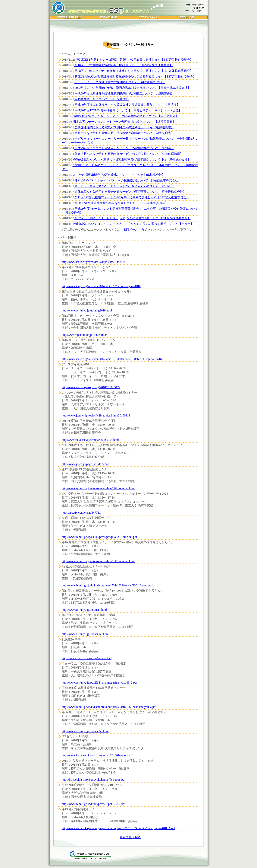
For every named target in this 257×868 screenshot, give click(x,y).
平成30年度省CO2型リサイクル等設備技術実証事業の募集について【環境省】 (127, 105)
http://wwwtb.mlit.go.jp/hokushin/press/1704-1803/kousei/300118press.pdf (107, 585)
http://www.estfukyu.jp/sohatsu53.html (85, 731)
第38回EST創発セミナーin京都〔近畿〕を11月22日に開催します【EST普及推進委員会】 (133, 71)
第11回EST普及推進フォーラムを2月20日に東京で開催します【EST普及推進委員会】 (131, 197)
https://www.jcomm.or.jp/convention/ (84, 335)
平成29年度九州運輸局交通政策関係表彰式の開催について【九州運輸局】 (124, 93)
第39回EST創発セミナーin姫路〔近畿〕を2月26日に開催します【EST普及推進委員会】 (134, 60)
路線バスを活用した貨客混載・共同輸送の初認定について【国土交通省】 (124, 133)
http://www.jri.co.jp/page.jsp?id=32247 (86, 464)
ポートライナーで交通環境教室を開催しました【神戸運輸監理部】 (119, 82)
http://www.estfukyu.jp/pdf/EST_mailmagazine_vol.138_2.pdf (100, 683)
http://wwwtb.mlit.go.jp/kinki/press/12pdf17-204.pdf (94, 804)
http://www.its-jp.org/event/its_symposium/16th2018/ (94, 262)
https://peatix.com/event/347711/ (82, 513)
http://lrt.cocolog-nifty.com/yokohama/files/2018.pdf (94, 780)
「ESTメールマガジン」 (137, 230)
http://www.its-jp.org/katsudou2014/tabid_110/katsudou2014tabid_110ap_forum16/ (112, 359)
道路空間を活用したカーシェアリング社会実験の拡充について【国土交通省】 (125, 116)
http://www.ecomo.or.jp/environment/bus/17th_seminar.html (98, 488)
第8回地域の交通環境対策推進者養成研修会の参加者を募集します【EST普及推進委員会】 (135, 77)
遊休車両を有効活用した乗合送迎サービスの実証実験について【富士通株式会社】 (130, 192)
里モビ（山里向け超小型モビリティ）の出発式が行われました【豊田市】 (124, 186)
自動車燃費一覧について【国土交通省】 (101, 99)
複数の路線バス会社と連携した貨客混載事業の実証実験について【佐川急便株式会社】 (131, 160)
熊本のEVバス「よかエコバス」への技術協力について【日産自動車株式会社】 (127, 180)
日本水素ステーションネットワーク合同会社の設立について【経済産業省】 (124, 122)
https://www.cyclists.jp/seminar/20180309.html (90, 440)
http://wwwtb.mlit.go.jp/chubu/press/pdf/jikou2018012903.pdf (100, 537)
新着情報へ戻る (130, 837)
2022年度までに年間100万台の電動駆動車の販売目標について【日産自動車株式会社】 (132, 88)
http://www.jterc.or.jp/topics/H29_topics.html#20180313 (96, 415)
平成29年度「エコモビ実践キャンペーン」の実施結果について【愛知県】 (124, 148)
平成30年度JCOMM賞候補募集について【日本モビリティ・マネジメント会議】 (128, 110)
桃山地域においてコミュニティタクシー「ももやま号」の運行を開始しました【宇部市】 (133, 224)
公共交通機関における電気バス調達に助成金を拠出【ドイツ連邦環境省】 (124, 127)
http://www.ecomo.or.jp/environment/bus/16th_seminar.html (98, 561)
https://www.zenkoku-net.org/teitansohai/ (87, 658)
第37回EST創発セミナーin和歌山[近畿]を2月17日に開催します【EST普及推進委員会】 (132, 218)
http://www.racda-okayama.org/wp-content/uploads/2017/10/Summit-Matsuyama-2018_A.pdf (119, 828)
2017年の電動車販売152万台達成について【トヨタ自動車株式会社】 (119, 175)
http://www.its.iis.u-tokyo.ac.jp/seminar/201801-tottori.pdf (97, 755)
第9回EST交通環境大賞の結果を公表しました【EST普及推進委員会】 (121, 203)
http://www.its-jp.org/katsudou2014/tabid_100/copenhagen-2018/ (101, 286)
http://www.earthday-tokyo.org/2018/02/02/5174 (91, 387)
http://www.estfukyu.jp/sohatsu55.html (85, 634)
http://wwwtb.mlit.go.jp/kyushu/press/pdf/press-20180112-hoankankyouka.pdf (109, 707)
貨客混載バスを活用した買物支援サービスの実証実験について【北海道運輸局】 (128, 154)
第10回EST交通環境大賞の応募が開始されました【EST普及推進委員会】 (123, 65)
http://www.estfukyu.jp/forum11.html (84, 610)
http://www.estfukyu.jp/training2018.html (87, 310)
